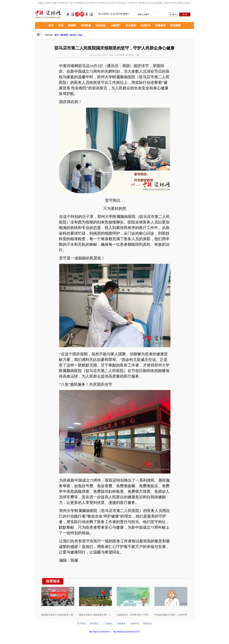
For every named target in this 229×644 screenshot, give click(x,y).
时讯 (61, 25)
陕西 (160, 3)
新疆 (180, 3)
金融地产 (116, 25)
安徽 (39, 3)
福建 (54, 3)
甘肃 (59, 3)
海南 (80, 3)
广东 (69, 3)
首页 (51, 25)
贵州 (64, 3)
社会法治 (101, 25)
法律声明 (134, 623)
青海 (144, 3)
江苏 (112, 3)
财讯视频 (175, 25)
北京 (44, 3)
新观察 (72, 25)
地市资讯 (64, 35)
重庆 (49, 3)
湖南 (100, 3)
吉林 (122, 3)
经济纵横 (86, 25)
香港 (175, 3)
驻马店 (73, 35)
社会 (80, 35)
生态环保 (146, 25)
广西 (75, 3)
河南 (90, 3)
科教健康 (160, 25)
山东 (149, 3)
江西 (117, 3)
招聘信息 (148, 623)
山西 (154, 3)
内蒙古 (133, 3)
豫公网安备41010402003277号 (127, 632)
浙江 (190, 3)
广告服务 (108, 623)
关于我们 (81, 623)
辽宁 (127, 3)
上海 (165, 3)
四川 (170, 3)
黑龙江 (106, 3)
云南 (185, 3)
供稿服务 (121, 623)
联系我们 (95, 623)
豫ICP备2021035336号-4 (100, 632)
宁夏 (139, 3)
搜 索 (185, 14)
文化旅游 (131, 25)
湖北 (95, 3)
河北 (85, 3)
